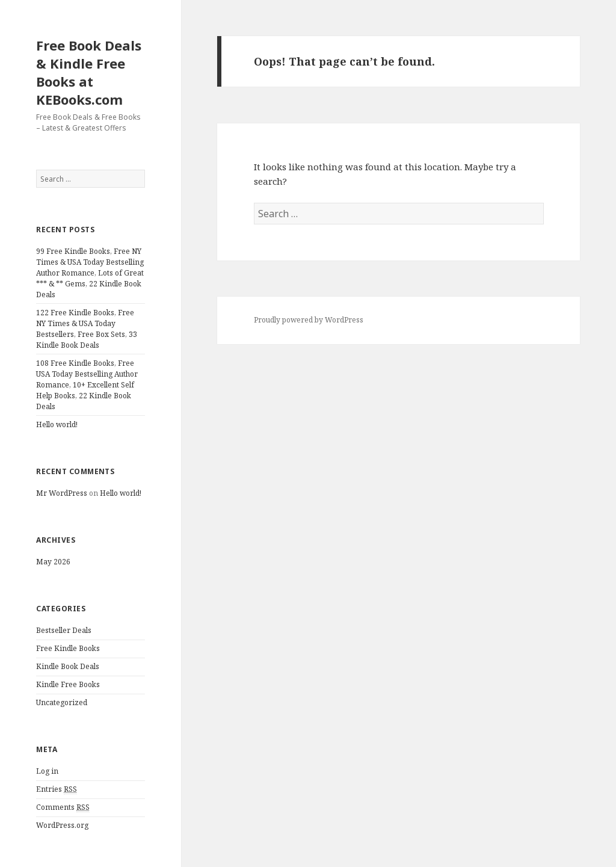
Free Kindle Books (68, 648)
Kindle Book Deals (68, 666)
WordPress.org (62, 825)
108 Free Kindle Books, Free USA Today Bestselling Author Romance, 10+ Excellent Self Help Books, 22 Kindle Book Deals (87, 385)
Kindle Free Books (68, 684)
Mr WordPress (62, 493)
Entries (57, 789)
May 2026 (53, 562)
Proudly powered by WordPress (309, 320)
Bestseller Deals (64, 630)
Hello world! (57, 424)
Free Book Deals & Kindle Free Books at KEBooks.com (89, 72)
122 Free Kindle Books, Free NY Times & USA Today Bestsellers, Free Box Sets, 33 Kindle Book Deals (87, 329)
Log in (47, 771)
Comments (63, 807)
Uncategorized (62, 702)
